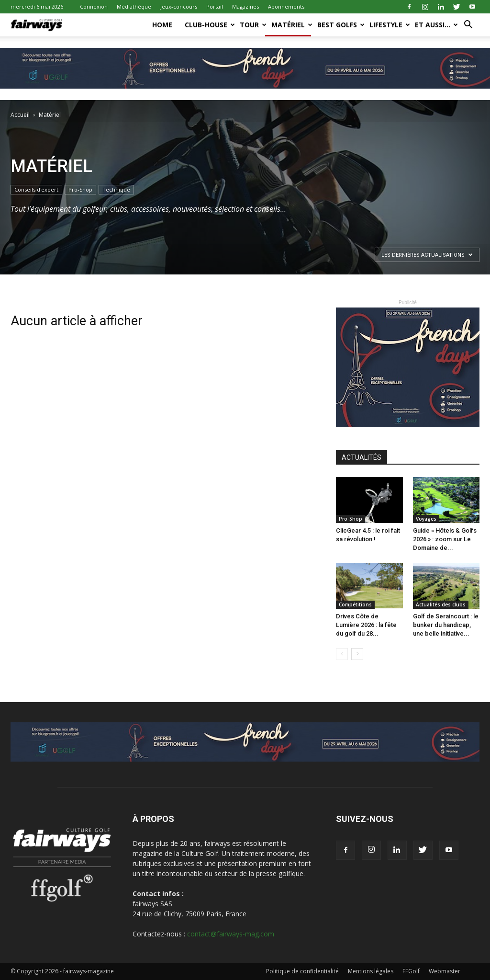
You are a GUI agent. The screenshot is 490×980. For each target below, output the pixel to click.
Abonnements (286, 6)
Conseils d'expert (36, 189)
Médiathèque (134, 6)
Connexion (94, 6)
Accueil (20, 115)
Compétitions (355, 604)
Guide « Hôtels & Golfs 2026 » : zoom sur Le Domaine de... (445, 539)
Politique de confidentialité (302, 971)
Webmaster (445, 971)
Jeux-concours (179, 6)
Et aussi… (436, 25)
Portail (215, 6)
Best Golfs (340, 25)
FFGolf (411, 971)
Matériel (291, 25)
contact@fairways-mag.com (231, 934)
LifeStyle (389, 25)
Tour (252, 25)
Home (162, 25)
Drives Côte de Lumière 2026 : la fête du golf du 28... (366, 625)
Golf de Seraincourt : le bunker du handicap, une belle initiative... (446, 625)
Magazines (245, 6)
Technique (116, 189)
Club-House (209, 25)
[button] (468, 26)
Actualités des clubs (441, 604)
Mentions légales (371, 971)
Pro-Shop (80, 189)
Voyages (426, 519)
